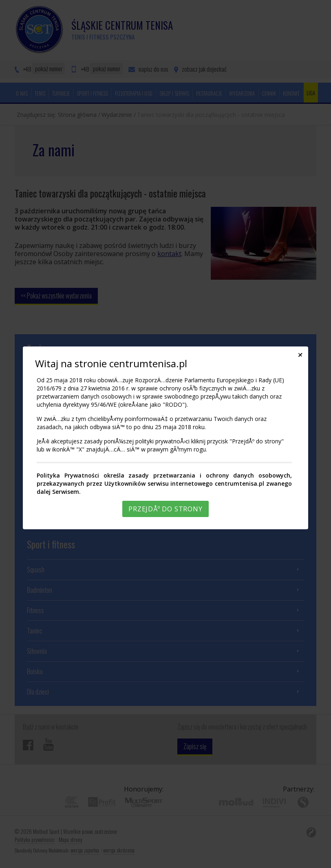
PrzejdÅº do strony (165, 509)
